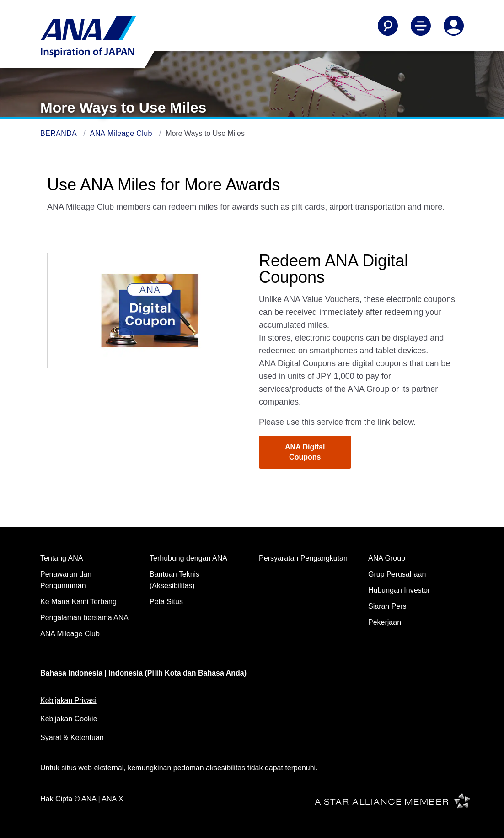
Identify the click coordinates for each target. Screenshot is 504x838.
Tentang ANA (62, 558)
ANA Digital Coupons (305, 452)
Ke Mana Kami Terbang (78, 602)
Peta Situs (166, 602)
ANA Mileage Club (122, 133)
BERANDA (59, 133)
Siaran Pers (387, 606)
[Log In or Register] (454, 26)
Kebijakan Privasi (68, 700)
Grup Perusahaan (397, 574)
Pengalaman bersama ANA (84, 618)
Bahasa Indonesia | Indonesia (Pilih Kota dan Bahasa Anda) (143, 673)
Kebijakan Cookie (69, 719)
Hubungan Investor (399, 590)
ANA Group (387, 558)
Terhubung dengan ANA (188, 558)
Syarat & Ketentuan (72, 738)
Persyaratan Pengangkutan (303, 558)
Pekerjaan (385, 622)
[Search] (388, 26)
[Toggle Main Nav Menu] (421, 26)
